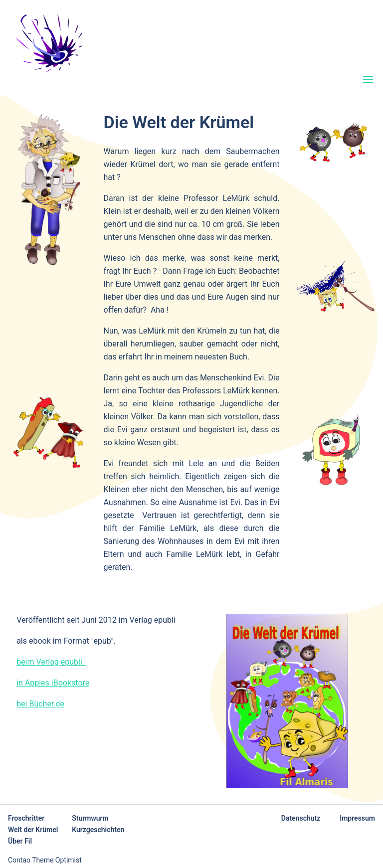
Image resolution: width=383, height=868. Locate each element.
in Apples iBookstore (53, 683)
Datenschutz (301, 818)
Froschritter (26, 818)
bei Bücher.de (40, 704)
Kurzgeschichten (98, 830)
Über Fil (20, 841)
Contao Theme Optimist (45, 860)
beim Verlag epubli (51, 662)
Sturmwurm (90, 818)
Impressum (357, 818)
